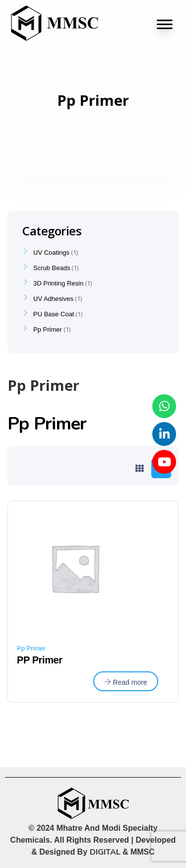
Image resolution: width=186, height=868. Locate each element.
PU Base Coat (54, 314)
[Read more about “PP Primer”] (126, 681)
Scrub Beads (52, 268)
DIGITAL (105, 852)
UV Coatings (51, 253)
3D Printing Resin (58, 283)
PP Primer (40, 660)
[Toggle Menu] (165, 25)
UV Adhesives (53, 299)
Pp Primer (31, 648)
